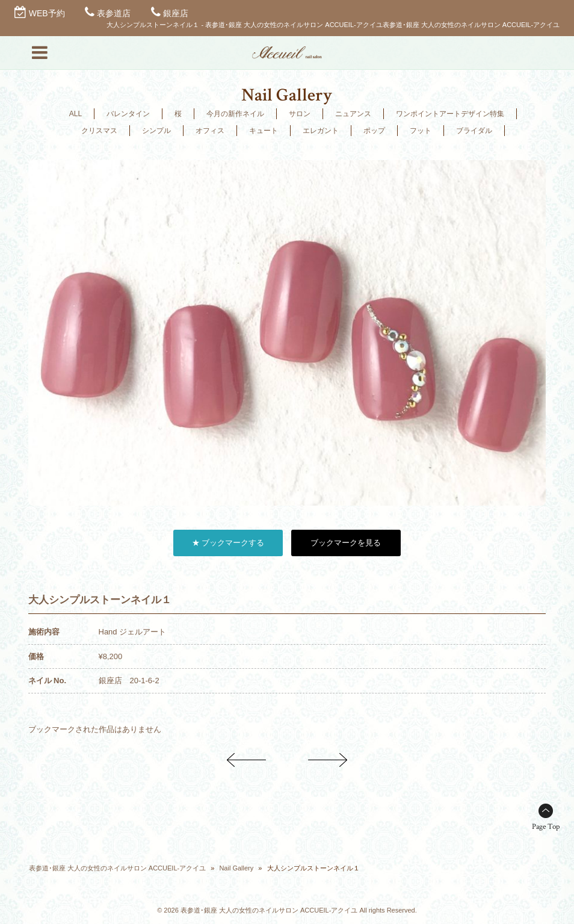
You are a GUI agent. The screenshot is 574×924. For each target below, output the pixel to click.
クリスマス (99, 131)
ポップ (374, 131)
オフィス (210, 131)
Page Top (546, 827)
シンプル (156, 131)
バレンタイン (128, 114)
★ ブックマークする (228, 543)
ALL (76, 114)
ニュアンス (353, 114)
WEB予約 (47, 13)
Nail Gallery (236, 868)
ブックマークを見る (346, 543)
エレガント (321, 131)
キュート (264, 131)
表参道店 (114, 13)
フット (421, 131)
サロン (300, 114)
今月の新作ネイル (235, 114)
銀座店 (176, 13)
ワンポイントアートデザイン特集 (450, 114)
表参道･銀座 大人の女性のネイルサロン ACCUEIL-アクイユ (117, 868)
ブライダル (474, 131)
